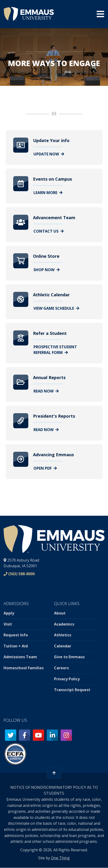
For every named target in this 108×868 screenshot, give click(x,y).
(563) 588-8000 (21, 574)
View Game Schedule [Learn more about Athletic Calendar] (56, 308)
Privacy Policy (67, 679)
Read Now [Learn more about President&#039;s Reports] (46, 430)
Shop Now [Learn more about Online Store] (47, 270)
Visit (8, 624)
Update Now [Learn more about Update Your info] (49, 154)
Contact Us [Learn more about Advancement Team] (49, 231)
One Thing (60, 858)
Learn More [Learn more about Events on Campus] (48, 193)
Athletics (63, 635)
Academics (64, 624)
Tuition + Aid (16, 646)
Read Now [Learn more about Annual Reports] (46, 391)
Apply (9, 613)
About (60, 613)
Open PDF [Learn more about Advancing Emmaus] (45, 468)
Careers (61, 668)
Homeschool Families (24, 668)
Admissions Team (20, 657)
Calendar (63, 646)
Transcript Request (72, 690)
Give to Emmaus (69, 657)
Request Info (16, 635)
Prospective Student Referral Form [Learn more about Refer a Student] (55, 350)
